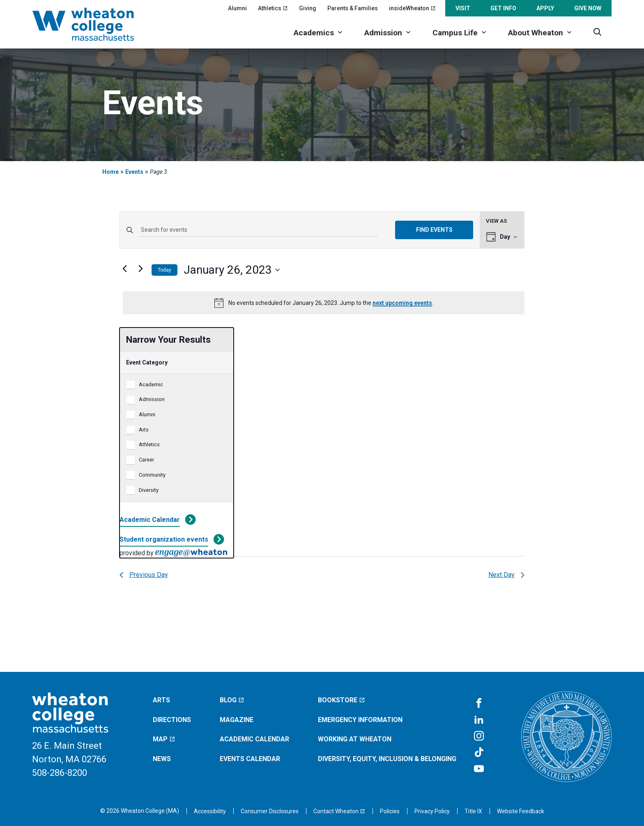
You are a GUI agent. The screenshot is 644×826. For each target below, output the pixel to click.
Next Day (506, 575)
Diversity (149, 490)
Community (152, 475)
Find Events (434, 230)
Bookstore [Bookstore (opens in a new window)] (342, 700)
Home (110, 172)
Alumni (237, 8)
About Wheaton (536, 33)
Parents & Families (353, 8)
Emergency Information (360, 720)
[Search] (597, 32)
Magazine (237, 720)
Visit (463, 8)
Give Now (588, 8)
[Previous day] (124, 268)
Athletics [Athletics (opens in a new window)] (273, 8)
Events (134, 172)
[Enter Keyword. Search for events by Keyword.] (258, 230)
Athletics (149, 444)
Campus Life (455, 33)
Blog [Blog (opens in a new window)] (232, 700)
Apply (545, 8)
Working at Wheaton (355, 739)
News (162, 759)
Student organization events (164, 539)
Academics (314, 33)
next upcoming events (402, 303)
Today (164, 270)
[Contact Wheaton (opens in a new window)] (339, 811)
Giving (308, 8)
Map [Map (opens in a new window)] (164, 739)
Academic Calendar (150, 520)
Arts (144, 430)
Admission (383, 33)
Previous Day (144, 575)
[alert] (324, 303)
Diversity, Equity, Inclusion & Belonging (387, 759)
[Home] (94, 24)
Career (146, 460)
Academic (151, 384)
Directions (172, 720)
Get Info (503, 8)
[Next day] (140, 268)
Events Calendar (250, 759)
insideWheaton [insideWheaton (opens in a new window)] (412, 8)
